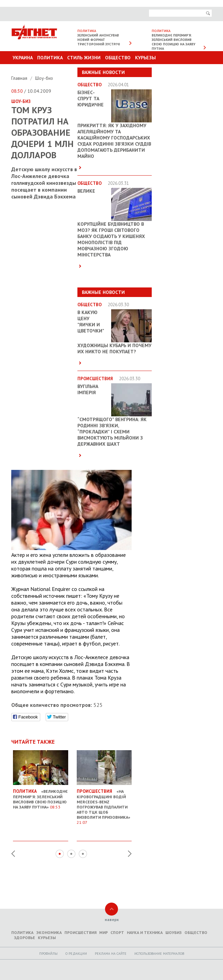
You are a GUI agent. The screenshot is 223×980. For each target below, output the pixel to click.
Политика (50, 58)
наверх (112, 919)
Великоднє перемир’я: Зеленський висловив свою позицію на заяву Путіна (174, 42)
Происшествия (80, 932)
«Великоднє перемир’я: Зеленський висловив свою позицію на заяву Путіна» (41, 796)
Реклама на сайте (111, 954)
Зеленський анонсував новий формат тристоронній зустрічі (99, 40)
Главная (20, 78)
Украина (23, 58)
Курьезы (145, 58)
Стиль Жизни (84, 58)
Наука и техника (145, 932)
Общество (118, 58)
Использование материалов (159, 954)
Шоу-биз (44, 78)
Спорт (117, 932)
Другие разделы (182, 71)
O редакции (76, 954)
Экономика (49, 932)
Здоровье (25, 938)
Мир (103, 932)
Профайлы (48, 954)
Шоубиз (174, 932)
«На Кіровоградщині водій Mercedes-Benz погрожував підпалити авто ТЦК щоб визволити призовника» (104, 804)
